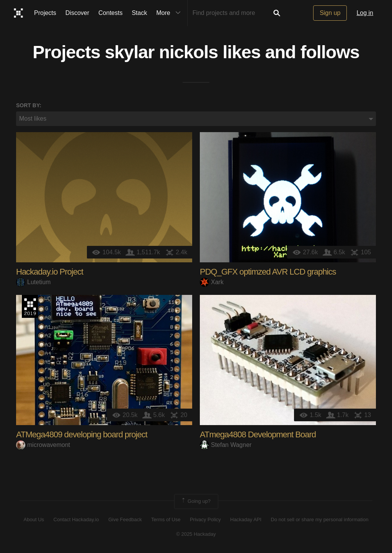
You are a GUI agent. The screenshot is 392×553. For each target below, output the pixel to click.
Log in (365, 13)
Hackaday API (246, 519)
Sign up (330, 13)
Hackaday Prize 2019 (30, 306)
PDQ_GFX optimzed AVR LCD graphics (268, 272)
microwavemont (43, 445)
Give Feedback (125, 519)
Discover (77, 13)
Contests (110, 13)
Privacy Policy (205, 519)
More (170, 13)
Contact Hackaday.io (76, 519)
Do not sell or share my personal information (319, 519)
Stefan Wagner (226, 445)
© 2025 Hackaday (196, 534)
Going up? (196, 501)
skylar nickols (162, 52)
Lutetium (33, 282)
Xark (212, 282)
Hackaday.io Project (50, 272)
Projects (45, 13)
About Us (34, 519)
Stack (139, 13)
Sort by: (29, 105)
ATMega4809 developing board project (82, 434)
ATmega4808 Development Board (258, 434)
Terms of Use (166, 519)
